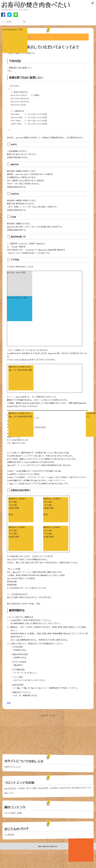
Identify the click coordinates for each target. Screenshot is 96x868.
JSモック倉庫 (31, 788)
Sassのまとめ (65, 788)
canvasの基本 (43, 788)
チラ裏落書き (10, 835)
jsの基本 (21, 788)
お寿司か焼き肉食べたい (35, 5)
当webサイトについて (13, 767)
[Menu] (93, 3)
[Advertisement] (48, 735)
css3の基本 (54, 788)
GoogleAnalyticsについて (82, 787)
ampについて (9, 793)
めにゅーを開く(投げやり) (20, 37)
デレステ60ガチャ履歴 (13, 813)
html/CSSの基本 (10, 788)
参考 (9, 703)
